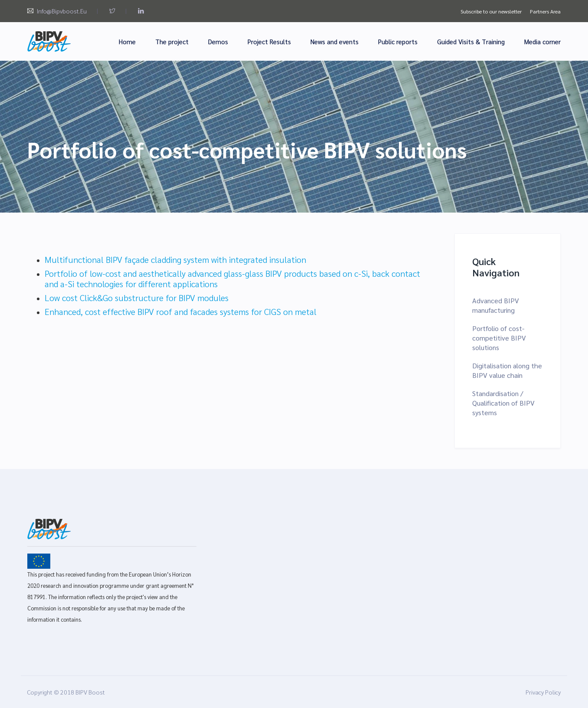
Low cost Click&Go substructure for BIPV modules (137, 298)
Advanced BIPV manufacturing (496, 305)
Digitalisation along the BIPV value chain (507, 370)
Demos (218, 41)
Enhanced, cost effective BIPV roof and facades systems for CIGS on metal (181, 311)
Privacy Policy (543, 692)
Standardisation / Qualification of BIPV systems (503, 403)
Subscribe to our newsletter (491, 11)
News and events (335, 41)
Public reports (398, 41)
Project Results (269, 41)
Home (127, 41)
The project (172, 41)
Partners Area (545, 11)
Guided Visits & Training (471, 41)
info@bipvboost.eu (62, 11)
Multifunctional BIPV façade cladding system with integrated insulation (175, 259)
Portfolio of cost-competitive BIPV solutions (499, 338)
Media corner (542, 41)
